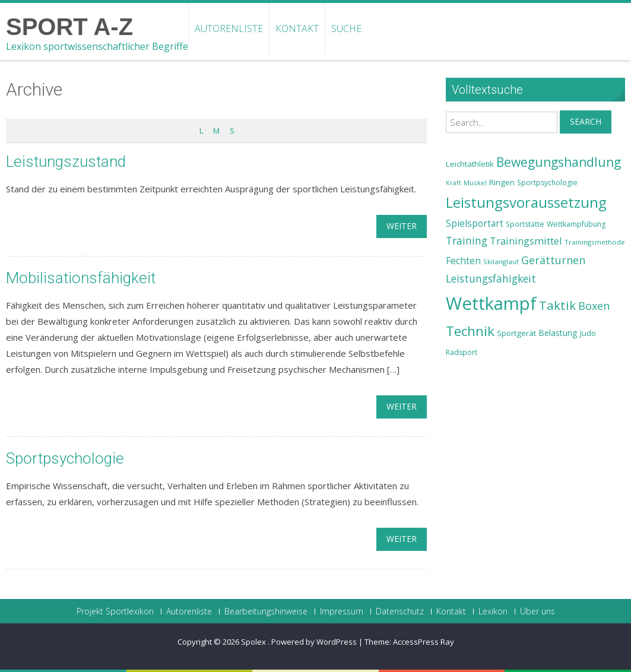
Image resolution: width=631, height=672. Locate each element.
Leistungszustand (66, 161)
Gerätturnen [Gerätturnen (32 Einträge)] (553, 260)
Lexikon (493, 611)
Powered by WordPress (314, 642)
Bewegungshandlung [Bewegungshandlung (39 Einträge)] (559, 162)
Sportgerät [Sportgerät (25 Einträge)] (516, 333)
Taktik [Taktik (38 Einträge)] (557, 305)
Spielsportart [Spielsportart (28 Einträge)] (475, 224)
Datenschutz (400, 611)
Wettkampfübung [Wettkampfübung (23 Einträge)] (576, 224)
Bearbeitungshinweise (266, 611)
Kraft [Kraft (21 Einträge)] (454, 183)
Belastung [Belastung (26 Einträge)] (558, 333)
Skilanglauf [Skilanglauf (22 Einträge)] (501, 261)
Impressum (342, 611)
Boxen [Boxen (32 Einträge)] (594, 306)
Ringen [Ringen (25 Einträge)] (502, 182)
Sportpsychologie (65, 458)
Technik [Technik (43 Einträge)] (470, 331)
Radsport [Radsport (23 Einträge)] (462, 352)
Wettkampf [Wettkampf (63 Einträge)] (491, 303)
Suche (346, 28)
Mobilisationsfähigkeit (81, 278)
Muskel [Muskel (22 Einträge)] (475, 183)
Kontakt (297, 28)
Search (586, 121)
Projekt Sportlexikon (115, 611)
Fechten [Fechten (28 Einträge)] (463, 261)
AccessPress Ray (424, 642)
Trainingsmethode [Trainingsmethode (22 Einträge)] (595, 242)
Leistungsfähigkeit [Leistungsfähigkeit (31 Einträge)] (491, 278)
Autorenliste (229, 28)
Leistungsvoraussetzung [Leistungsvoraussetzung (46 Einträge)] (526, 202)
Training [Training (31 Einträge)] (467, 240)
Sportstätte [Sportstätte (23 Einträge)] (525, 224)
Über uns (538, 611)
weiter (402, 226)
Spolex (254, 642)
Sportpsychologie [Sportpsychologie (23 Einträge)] (547, 183)
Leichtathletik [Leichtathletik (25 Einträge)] (470, 164)
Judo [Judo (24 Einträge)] (588, 333)
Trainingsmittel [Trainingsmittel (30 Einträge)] (526, 241)
